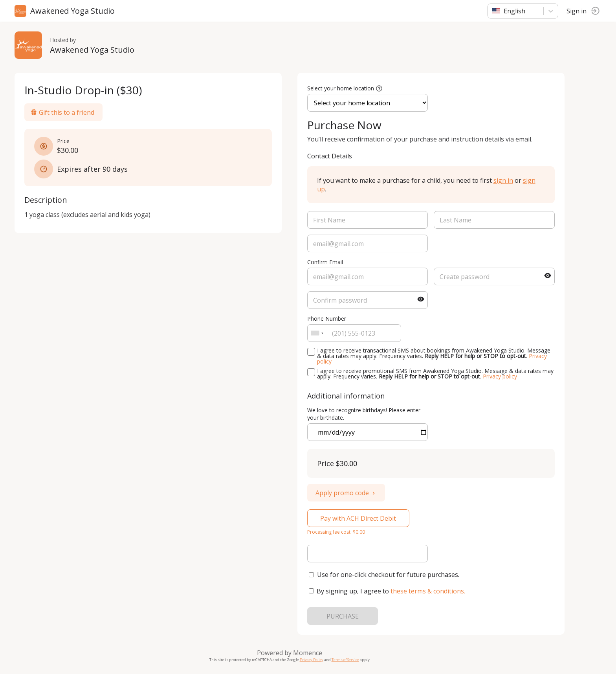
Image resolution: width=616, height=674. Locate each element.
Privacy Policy (313, 660)
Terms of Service (346, 660)
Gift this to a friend (64, 112)
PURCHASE (344, 616)
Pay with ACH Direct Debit (360, 518)
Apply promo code (347, 493)
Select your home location (342, 88)
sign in (504, 180)
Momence (309, 653)
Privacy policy (501, 376)
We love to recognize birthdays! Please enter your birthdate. (365, 414)
